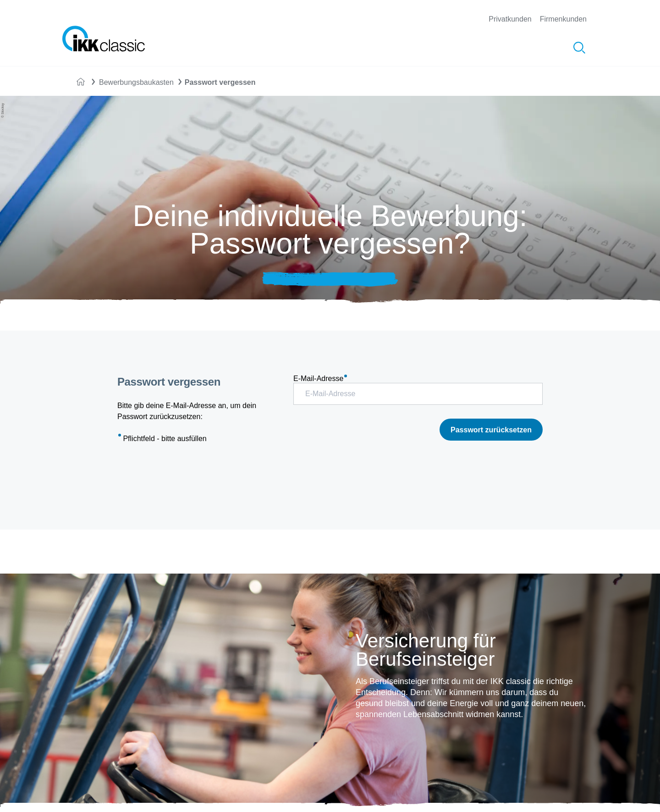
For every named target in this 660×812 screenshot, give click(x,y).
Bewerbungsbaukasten (136, 82)
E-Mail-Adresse (320, 378)
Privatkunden (510, 19)
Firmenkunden (563, 19)
